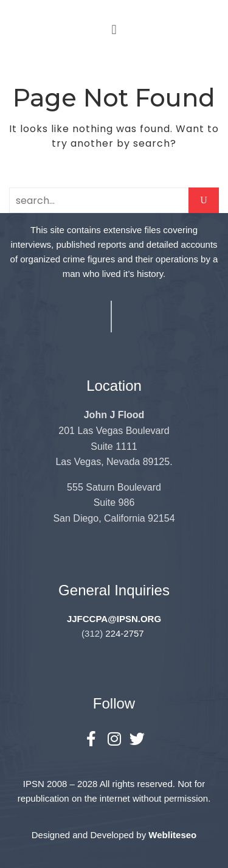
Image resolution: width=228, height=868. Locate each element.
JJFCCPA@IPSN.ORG (114, 619)
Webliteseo (172, 835)
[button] (114, 30)
